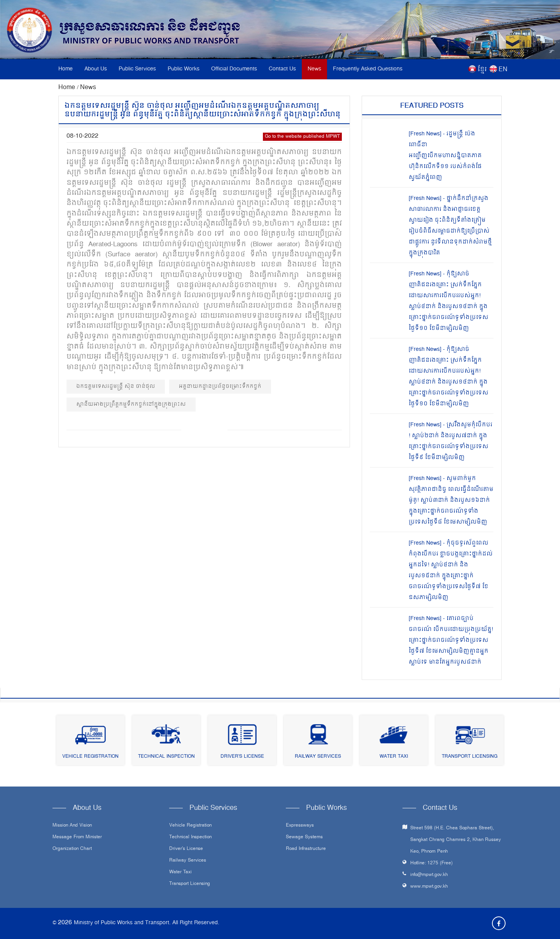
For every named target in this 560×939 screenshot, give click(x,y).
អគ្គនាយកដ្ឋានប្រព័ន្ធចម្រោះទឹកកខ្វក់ (220, 386)
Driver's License (242, 757)
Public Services (137, 69)
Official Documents (234, 69)
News (314, 69)
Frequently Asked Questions (368, 69)
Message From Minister (77, 837)
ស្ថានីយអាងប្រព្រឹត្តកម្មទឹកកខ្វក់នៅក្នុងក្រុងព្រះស (131, 404)
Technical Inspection (166, 757)
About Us (96, 69)
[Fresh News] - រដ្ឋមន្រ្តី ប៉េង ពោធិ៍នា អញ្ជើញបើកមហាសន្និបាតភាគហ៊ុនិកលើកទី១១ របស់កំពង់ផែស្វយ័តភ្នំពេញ (445, 156)
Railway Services (318, 757)
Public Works (184, 69)
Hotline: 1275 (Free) (431, 863)
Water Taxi (394, 757)
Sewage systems (304, 837)
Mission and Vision (72, 826)
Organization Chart (72, 849)
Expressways (300, 826)
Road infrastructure (306, 849)
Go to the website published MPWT (302, 137)
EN (503, 70)
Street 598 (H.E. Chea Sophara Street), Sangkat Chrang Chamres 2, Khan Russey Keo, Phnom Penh (456, 840)
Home (66, 69)
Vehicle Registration (90, 757)
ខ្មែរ (482, 70)
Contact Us (282, 69)
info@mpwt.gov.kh (429, 875)
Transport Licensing (470, 757)
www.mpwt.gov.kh (429, 887)
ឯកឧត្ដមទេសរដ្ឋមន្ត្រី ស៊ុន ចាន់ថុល (116, 386)
